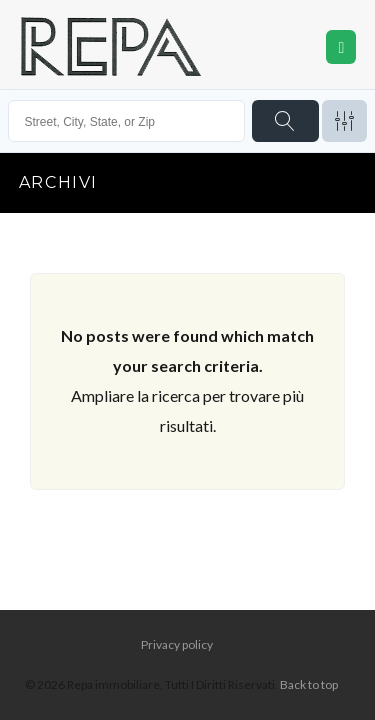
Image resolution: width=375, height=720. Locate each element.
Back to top (309, 684)
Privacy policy (177, 644)
